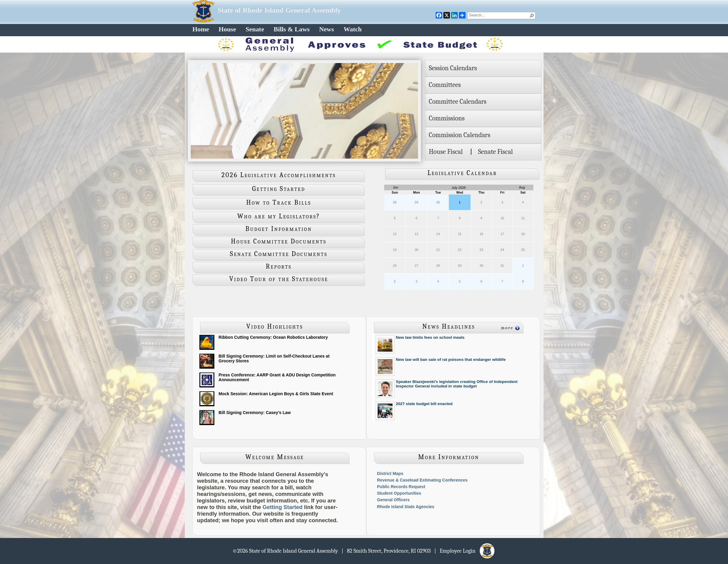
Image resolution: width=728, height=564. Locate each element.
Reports (279, 266)
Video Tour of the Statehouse (279, 279)
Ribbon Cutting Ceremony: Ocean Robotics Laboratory (273, 337)
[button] (532, 16)
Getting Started (279, 189)
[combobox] (499, 15)
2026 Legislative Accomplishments (279, 175)
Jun (396, 187)
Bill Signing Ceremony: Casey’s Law (255, 413)
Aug (522, 187)
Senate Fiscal (495, 152)
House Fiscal (446, 152)
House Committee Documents (279, 241)
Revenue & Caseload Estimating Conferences (422, 480)
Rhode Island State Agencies (406, 507)
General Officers (393, 500)
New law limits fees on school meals (430, 337)
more (507, 328)
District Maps (390, 473)
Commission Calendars (460, 135)
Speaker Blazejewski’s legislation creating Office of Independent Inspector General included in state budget (457, 384)
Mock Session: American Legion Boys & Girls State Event (276, 394)
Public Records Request (401, 487)
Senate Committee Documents (279, 254)
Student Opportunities (399, 493)
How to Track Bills (279, 203)
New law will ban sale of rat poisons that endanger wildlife (451, 360)
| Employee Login (465, 551)
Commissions (447, 118)
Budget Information (279, 229)
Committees (445, 85)
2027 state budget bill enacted (424, 404)
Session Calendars (453, 68)
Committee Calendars (458, 102)
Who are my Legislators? (279, 216)
